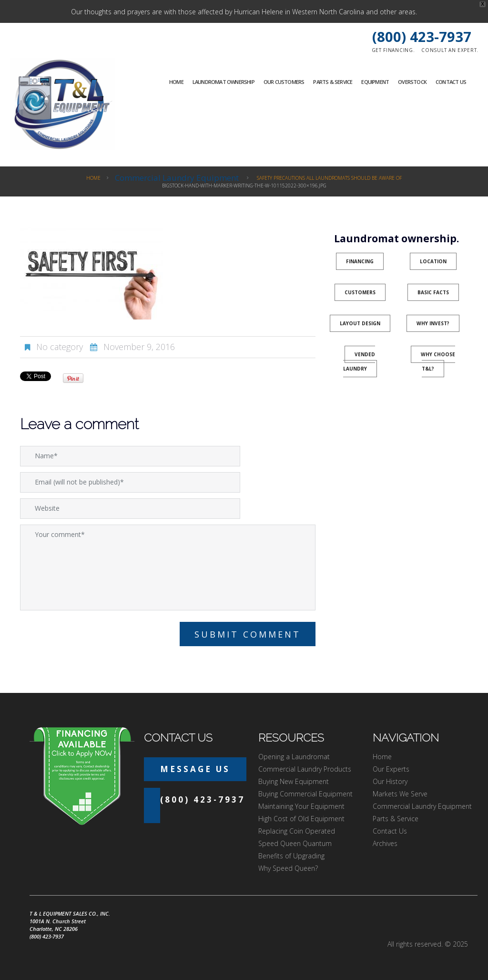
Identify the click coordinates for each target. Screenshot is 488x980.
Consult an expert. (450, 50)
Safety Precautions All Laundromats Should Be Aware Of (329, 178)
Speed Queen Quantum (295, 843)
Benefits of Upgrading (291, 856)
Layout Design (360, 323)
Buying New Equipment (294, 781)
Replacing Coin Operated (297, 831)
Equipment (375, 82)
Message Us (195, 769)
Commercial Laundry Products (305, 769)
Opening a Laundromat (294, 757)
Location (433, 261)
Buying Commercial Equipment (305, 794)
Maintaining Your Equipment (301, 806)
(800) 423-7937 (422, 36)
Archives (385, 843)
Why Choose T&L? (438, 361)
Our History (390, 781)
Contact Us (451, 82)
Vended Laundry (359, 361)
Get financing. (393, 50)
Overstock (412, 82)
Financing (360, 261)
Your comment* (168, 567)
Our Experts (391, 769)
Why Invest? (433, 323)
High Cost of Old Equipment (301, 819)
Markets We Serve (400, 794)
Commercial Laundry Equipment (177, 178)
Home (176, 82)
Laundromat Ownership (224, 82)
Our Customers (284, 82)
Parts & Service (333, 82)
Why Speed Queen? (288, 868)
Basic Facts (433, 292)
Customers (360, 292)
